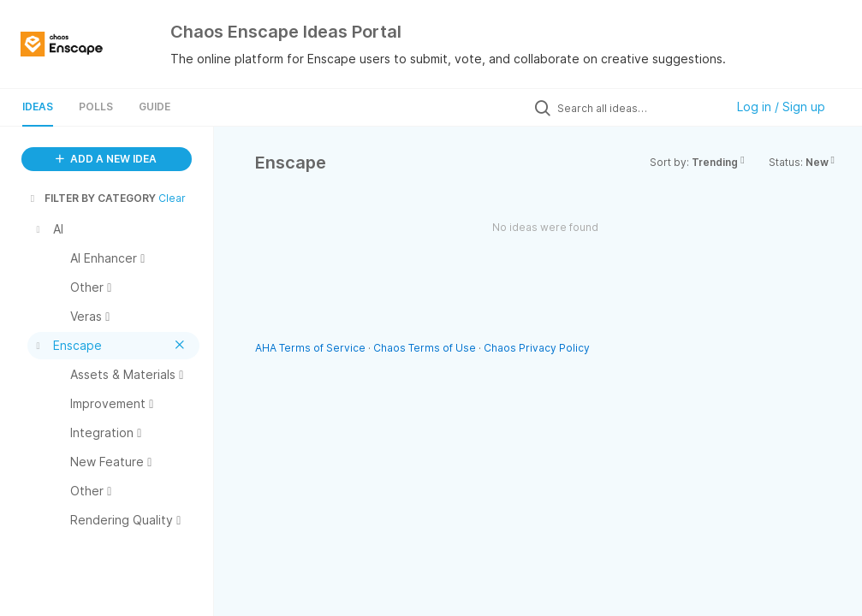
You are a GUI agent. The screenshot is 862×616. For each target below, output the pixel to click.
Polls (96, 107)
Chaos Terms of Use (425, 348)
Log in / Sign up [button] (781, 107)
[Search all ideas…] (637, 108)
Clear (172, 198)
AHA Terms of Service (312, 348)
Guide (155, 107)
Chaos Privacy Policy (537, 348)
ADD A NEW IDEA (106, 159)
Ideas (38, 107)
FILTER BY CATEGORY (92, 198)
